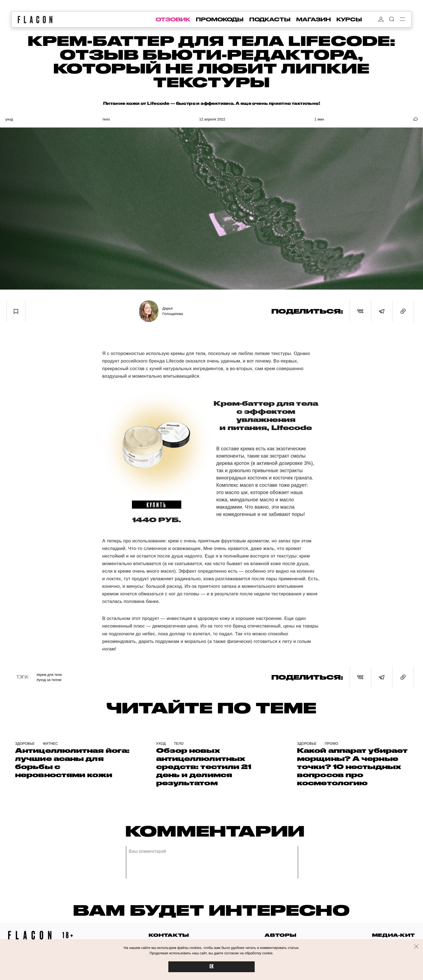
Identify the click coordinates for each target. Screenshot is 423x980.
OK (211, 967)
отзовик (173, 19)
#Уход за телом (49, 680)
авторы (280, 935)
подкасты (270, 19)
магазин (313, 19)
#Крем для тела (49, 675)
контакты (169, 935)
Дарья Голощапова (173, 311)
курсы (349, 19)
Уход (9, 119)
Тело (106, 119)
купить (157, 505)
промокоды (220, 19)
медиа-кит (393, 935)
